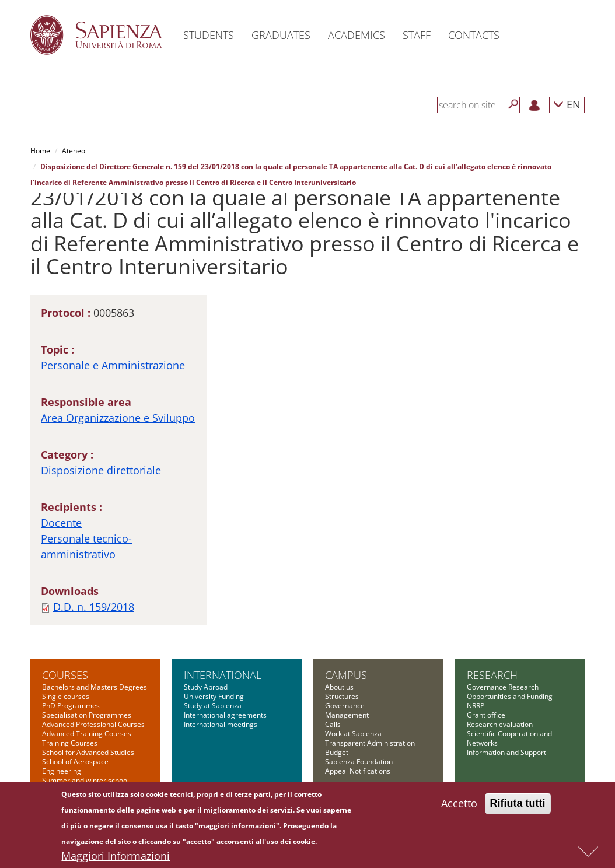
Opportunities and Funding (510, 696)
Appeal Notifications (358, 771)
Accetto (459, 806)
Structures (342, 696)
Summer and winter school (85, 780)
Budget (337, 752)
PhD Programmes (71, 706)
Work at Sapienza (353, 734)
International (223, 675)
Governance (345, 706)
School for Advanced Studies (88, 752)
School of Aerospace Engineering (75, 766)
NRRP (476, 706)
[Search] (513, 104)
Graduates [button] (281, 35)
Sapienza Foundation (359, 762)
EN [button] (567, 104)
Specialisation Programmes (87, 715)
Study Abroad (206, 687)
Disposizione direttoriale (101, 470)
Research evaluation (500, 724)
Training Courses (70, 743)
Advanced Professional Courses (93, 724)
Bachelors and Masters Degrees (95, 687)
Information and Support (506, 752)
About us (339, 687)
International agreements (225, 715)
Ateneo (74, 151)
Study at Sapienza (213, 706)
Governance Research (503, 687)
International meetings (221, 724)
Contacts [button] (474, 35)
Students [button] (209, 35)
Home (40, 151)
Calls (333, 724)
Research (492, 675)
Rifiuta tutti (518, 806)
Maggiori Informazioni (116, 859)
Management (347, 715)
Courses (65, 675)
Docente (61, 523)
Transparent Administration (370, 743)
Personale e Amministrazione (113, 365)
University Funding (214, 696)
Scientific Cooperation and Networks (509, 738)
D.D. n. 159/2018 (94, 607)
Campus (346, 675)
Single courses (66, 696)
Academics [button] (357, 35)
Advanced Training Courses (87, 734)
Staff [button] (417, 35)
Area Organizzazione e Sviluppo (118, 418)
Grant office (486, 715)
